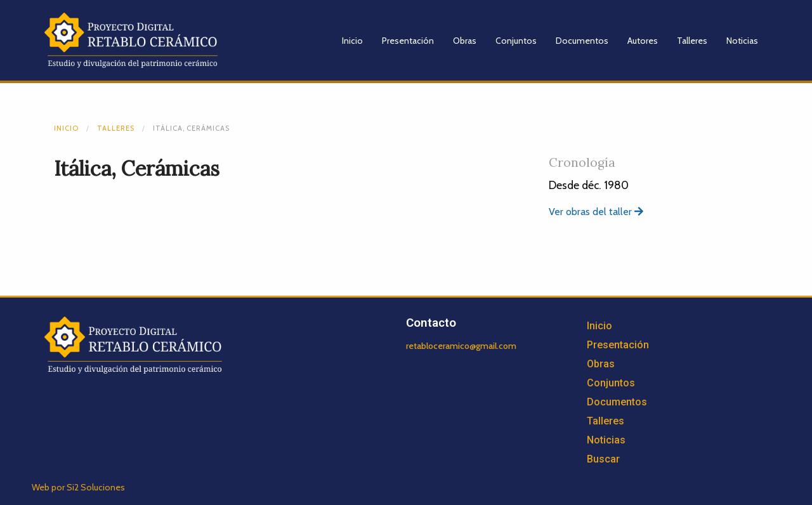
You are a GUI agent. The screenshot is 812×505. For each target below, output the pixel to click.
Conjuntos (516, 41)
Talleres (692, 41)
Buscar (603, 459)
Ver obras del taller (596, 212)
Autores (643, 41)
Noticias (742, 41)
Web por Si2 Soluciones (78, 487)
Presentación (408, 41)
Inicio (352, 41)
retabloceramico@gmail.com (461, 346)
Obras (465, 41)
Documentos (582, 41)
